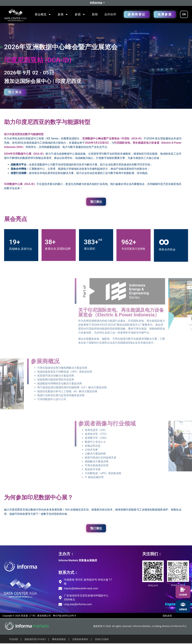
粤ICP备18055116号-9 (64, 616)
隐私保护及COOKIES (35, 639)
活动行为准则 (102, 639)
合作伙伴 (110, 14)
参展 (63, 14)
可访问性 (14, 639)
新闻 (95, 14)
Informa (96, 3)
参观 (80, 14)
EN (184, 14)
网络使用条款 (59, 639)
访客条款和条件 (80, 639)
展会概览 (43, 14)
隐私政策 (167, 616)
